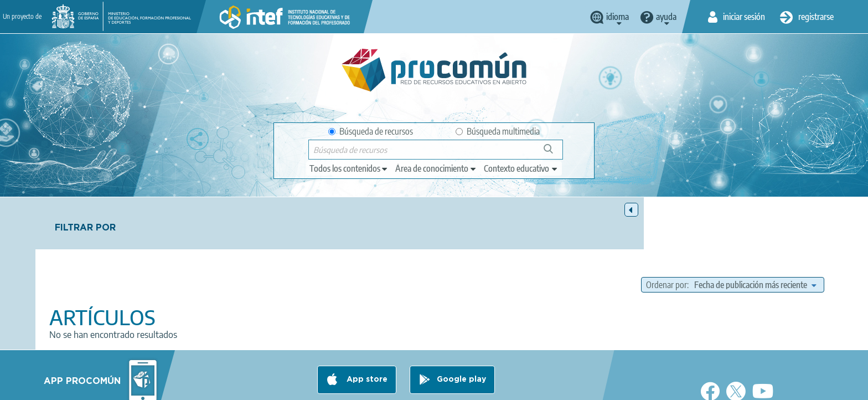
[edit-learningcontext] (521, 168)
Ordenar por (666, 233)
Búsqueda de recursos (371, 131)
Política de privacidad (325, 387)
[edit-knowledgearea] (436, 168)
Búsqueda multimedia (498, 131)
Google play (461, 343)
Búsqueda (554, 153)
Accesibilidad (475, 387)
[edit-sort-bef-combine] (755, 233)
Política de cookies (407, 387)
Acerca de (205, 387)
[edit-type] (349, 168)
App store (366, 343)
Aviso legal (255, 387)
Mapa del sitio (536, 387)
